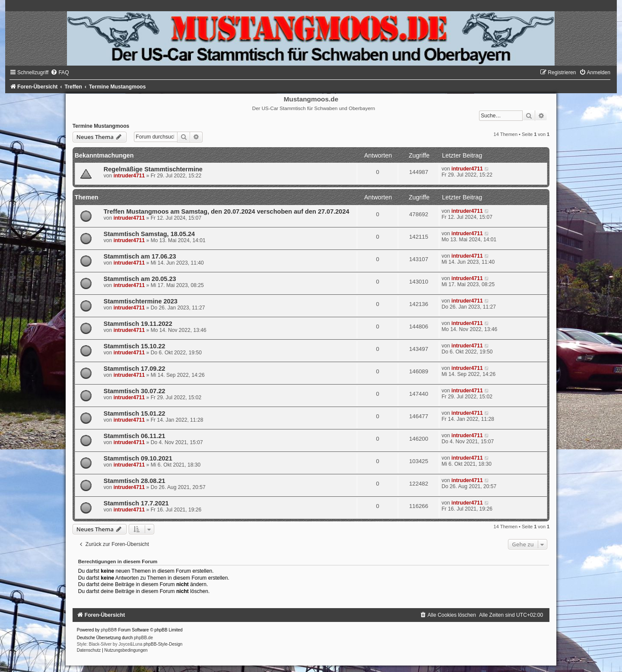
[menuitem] (60, 73)
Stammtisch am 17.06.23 (140, 256)
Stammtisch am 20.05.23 (140, 279)
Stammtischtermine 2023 (141, 301)
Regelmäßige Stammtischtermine (153, 169)
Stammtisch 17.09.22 (135, 369)
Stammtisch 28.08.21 (135, 481)
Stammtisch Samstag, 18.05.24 (149, 234)
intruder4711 (129, 176)
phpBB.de (143, 638)
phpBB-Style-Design (163, 644)
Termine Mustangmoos (101, 126)
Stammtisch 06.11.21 (135, 436)
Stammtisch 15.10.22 (135, 346)
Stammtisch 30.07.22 (135, 391)
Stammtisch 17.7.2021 (136, 503)
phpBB (107, 630)
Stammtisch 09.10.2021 (138, 458)
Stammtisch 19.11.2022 (138, 324)
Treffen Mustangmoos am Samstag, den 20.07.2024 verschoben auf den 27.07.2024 (227, 211)
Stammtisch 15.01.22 (135, 413)
